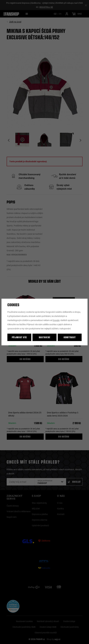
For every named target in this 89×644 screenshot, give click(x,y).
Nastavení (45, 337)
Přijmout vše (19, 337)
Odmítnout (70, 337)
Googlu (56, 320)
